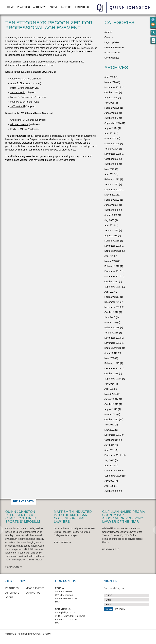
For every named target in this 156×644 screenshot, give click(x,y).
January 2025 (112, 113)
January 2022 (112, 184)
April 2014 (110, 389)
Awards (108, 32)
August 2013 (111, 409)
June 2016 (110, 317)
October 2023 (112, 159)
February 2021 (112, 200)
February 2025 (112, 108)
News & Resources (114, 47)
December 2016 (113, 302)
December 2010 (113, 455)
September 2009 (113, 476)
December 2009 (113, 471)
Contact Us (82, 7)
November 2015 (113, 343)
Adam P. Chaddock (20, 83)
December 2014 (113, 368)
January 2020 (112, 230)
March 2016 (111, 322)
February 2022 (112, 179)
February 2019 (112, 241)
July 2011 (109, 445)
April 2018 (110, 256)
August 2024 (111, 128)
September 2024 (113, 123)
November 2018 (113, 246)
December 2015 (113, 338)
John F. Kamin (18, 92)
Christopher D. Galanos (22, 120)
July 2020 (109, 220)
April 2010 (110, 465)
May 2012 (110, 430)
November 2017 (113, 276)
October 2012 (112, 419)
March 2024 (111, 138)
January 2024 (112, 149)
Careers (66, 7)
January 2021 (112, 205)
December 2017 (113, 271)
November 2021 (113, 190)
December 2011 (113, 435)
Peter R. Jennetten (20, 88)
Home (11, 7)
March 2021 (111, 195)
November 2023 (113, 154)
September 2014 (113, 379)
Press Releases (113, 53)
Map (58, 602)
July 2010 (109, 460)
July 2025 (109, 103)
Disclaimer (35, 634)
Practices (24, 7)
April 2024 (110, 133)
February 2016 (112, 328)
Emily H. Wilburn (19, 129)
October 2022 (112, 164)
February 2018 (112, 266)
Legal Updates (112, 42)
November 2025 (113, 87)
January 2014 (112, 399)
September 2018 (113, 251)
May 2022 (110, 169)
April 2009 (110, 486)
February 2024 (112, 144)
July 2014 (109, 384)
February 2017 (112, 297)
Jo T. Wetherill (18, 106)
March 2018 (111, 261)
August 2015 (111, 353)
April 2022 (110, 174)
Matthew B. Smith (19, 102)
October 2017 (112, 282)
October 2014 (112, 374)
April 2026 (110, 77)
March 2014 (111, 394)
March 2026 (111, 82)
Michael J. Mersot (19, 124)
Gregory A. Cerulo (20, 79)
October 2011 (112, 440)
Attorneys (40, 7)
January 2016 (112, 333)
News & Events (35, 588)
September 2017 (113, 287)
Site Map (47, 634)
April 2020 (110, 225)
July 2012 (109, 425)
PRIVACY (120, 609)
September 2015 (113, 348)
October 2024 (112, 118)
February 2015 (112, 363)
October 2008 (112, 491)
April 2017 (110, 292)
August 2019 (111, 236)
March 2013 (111, 414)
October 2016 (112, 312)
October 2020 (112, 210)
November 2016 (113, 307)
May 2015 (110, 358)
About (54, 7)
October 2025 (112, 92)
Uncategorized (112, 58)
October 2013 (112, 404)
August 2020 (111, 215)
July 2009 (109, 481)
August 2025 (111, 98)
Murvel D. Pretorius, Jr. (22, 97)
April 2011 (110, 450)
